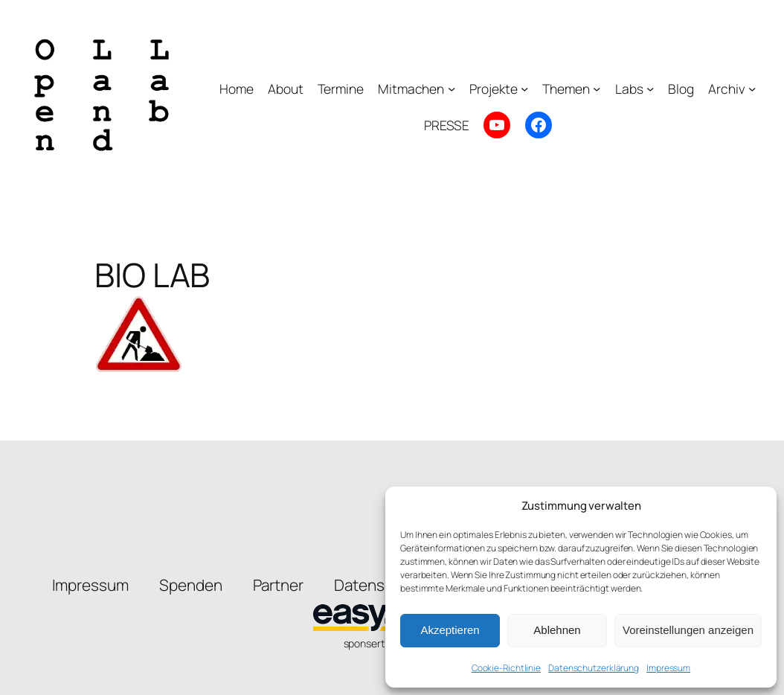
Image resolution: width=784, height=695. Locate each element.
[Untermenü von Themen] (597, 89)
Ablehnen (557, 630)
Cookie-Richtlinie (506, 668)
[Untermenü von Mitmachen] (452, 89)
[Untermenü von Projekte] (524, 89)
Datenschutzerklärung (594, 668)
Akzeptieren (450, 630)
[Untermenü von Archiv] (752, 89)
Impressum (668, 668)
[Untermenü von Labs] (650, 89)
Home (237, 89)
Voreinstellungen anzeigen (688, 630)
